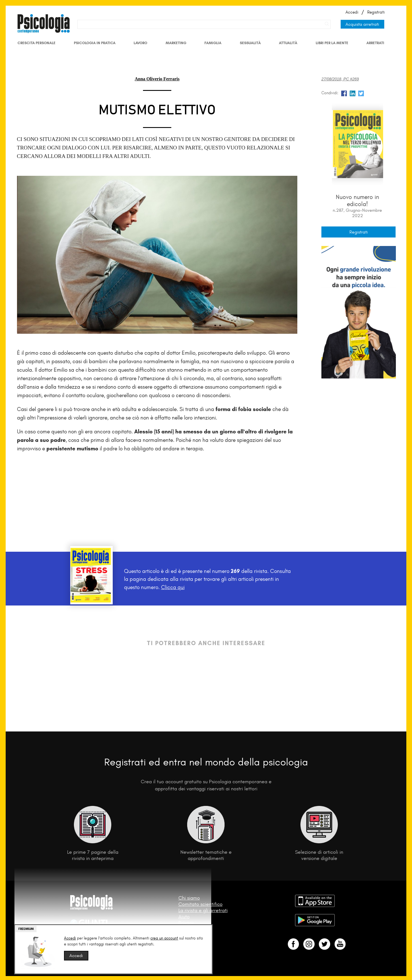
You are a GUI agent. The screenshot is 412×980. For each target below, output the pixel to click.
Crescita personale (37, 43)
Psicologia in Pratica (95, 43)
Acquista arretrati (362, 24)
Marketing (176, 43)
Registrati (376, 12)
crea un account (164, 938)
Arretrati (375, 43)
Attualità (288, 43)
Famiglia (213, 43)
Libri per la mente (332, 43)
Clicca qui (173, 587)
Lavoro (140, 43)
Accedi (352, 12)
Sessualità (250, 43)
